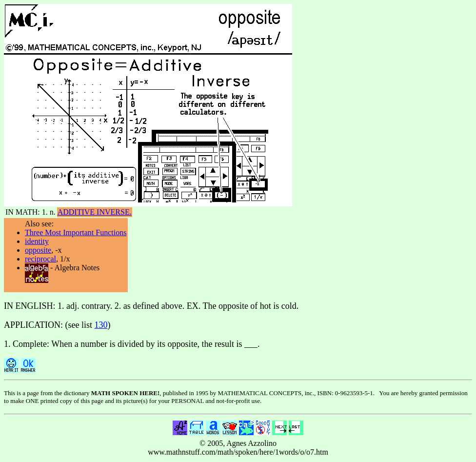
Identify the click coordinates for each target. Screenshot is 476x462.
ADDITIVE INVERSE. (95, 212)
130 (101, 325)
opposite (38, 250)
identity (37, 241)
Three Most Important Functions (76, 232)
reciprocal (40, 259)
